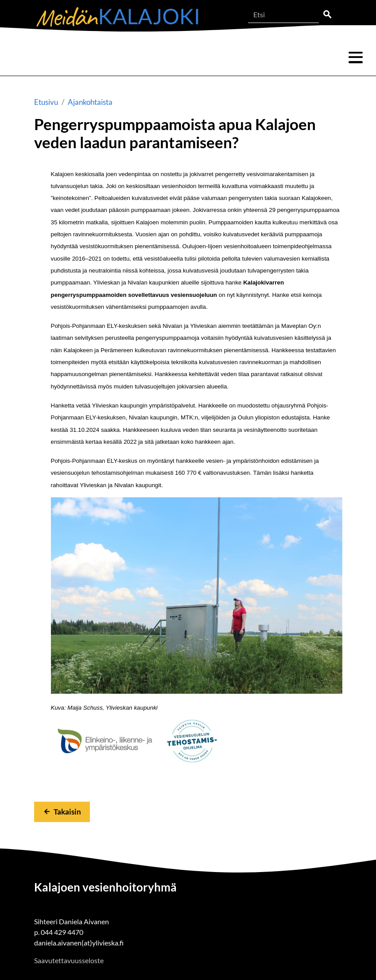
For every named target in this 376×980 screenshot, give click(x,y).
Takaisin (67, 812)
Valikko (356, 58)
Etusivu (46, 102)
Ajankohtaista (90, 102)
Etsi (327, 15)
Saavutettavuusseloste (69, 960)
